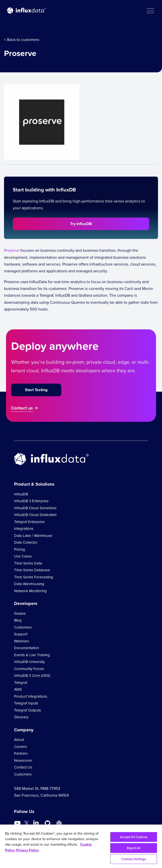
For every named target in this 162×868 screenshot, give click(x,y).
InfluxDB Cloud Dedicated (35, 515)
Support (21, 634)
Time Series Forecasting (34, 577)
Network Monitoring (30, 591)
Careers (20, 747)
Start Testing (36, 390)
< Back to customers (22, 40)
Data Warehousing (29, 584)
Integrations (24, 529)
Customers (23, 627)
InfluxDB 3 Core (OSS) (32, 676)
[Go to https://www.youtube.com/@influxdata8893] (18, 823)
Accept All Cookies (134, 837)
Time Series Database (32, 570)
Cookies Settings (134, 859)
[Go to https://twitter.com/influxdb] (27, 824)
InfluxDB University (29, 662)
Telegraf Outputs (28, 710)
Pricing (20, 549)
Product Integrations (31, 696)
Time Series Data (28, 563)
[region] (81, 846)
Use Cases (23, 556)
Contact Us (23, 767)
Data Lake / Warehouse (33, 536)
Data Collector (26, 542)
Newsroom (23, 760)
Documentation (26, 648)
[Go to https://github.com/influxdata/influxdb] (47, 823)
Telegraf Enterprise (29, 522)
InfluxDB (21, 494)
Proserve (12, 250)
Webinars (22, 641)
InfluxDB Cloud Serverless (35, 508)
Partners (21, 753)
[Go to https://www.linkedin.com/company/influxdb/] (36, 823)
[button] (150, 11)
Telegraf (21, 683)
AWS (18, 689)
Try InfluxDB (81, 224)
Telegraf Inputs (26, 703)
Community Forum (29, 669)
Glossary (21, 717)
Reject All (134, 848)
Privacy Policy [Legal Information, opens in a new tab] (27, 850)
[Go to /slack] (59, 823)
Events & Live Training (32, 655)
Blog (18, 620)
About (19, 740)
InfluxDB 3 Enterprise (31, 501)
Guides (20, 614)
